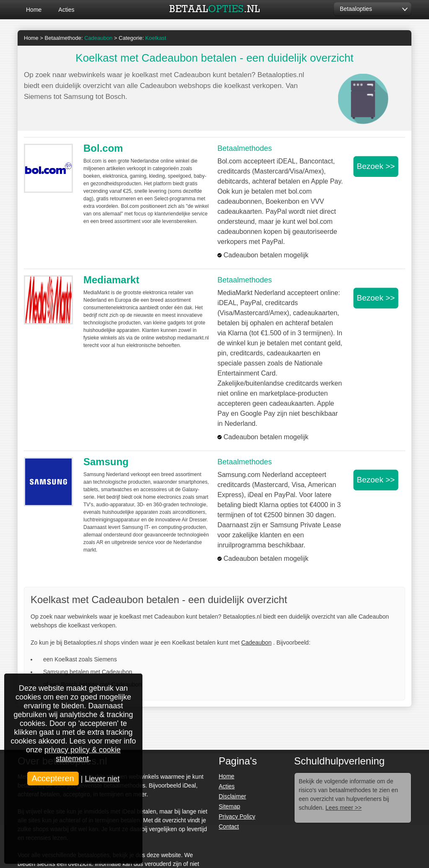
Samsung (106, 462)
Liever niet (102, 779)
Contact (229, 827)
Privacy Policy (237, 816)
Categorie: (142, 38)
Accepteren (53, 778)
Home (34, 10)
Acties (66, 10)
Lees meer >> (344, 808)
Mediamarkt (111, 280)
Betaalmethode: (79, 38)
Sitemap (229, 806)
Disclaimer (232, 796)
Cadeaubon (256, 643)
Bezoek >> (376, 166)
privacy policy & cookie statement (83, 754)
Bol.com (103, 148)
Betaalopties (356, 9)
